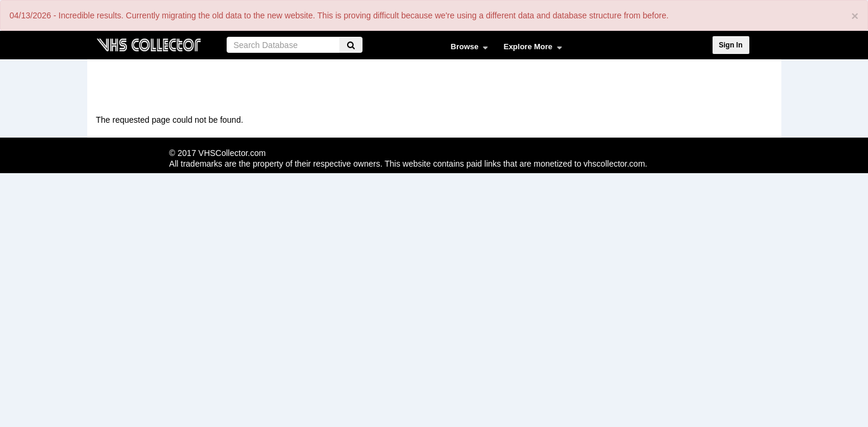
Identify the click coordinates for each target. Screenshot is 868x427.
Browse (467, 49)
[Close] (855, 16)
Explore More (530, 49)
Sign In (731, 45)
